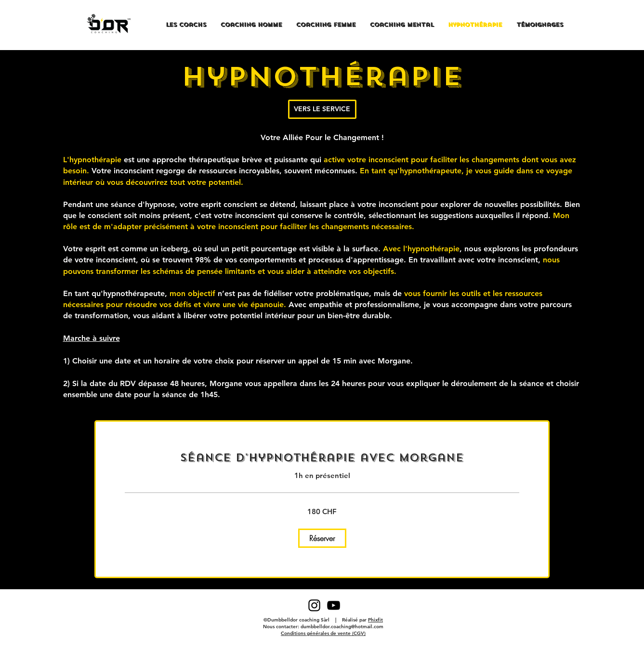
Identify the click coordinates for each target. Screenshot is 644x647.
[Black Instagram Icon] (314, 605)
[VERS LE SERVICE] (322, 109)
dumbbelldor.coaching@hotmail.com (342, 627)
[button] (322, 538)
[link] (322, 458)
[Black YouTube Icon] (334, 605)
